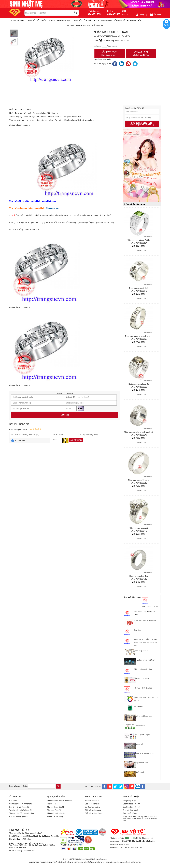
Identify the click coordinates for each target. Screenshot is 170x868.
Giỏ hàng (155, 14)
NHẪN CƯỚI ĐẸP (48, 20)
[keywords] (47, 13)
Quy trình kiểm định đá (132, 807)
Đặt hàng (65, 415)
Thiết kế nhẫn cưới (92, 801)
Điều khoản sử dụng (55, 816)
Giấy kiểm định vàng (93, 810)
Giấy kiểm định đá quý (94, 813)
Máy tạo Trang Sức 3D (56, 807)
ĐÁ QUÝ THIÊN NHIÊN (103, 20)
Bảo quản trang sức (93, 804)
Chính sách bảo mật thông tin (21, 804)
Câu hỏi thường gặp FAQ (19, 816)
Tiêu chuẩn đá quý (130, 813)
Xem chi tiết (142, 251)
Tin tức (125, 15)
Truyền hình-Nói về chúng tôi (20, 810)
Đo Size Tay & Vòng (93, 807)
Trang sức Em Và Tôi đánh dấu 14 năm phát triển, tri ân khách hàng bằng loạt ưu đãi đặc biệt (140, 818)
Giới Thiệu (13, 801)
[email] (42, 786)
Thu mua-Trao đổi (54, 810)
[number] (105, 46)
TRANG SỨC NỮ (33, 20)
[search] (76, 13)
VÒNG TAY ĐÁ (119, 20)
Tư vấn (166, 25)
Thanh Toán (52, 804)
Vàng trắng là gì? (129, 801)
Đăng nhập (142, 15)
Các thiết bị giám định (131, 804)
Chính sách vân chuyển (56, 813)
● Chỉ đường (26, 839)
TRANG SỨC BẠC (64, 20)
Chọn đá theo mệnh (131, 810)
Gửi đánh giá (76, 440)
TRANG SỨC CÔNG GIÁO (82, 20)
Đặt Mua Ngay (110, 54)
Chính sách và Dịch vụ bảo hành (60, 801)
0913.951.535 (141, 54)
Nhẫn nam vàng (53, 208)
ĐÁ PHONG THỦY (134, 20)
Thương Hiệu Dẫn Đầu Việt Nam (22, 813)
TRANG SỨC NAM (17, 20)
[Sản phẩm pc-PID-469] (142, 165)
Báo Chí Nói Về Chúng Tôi (19, 807)
